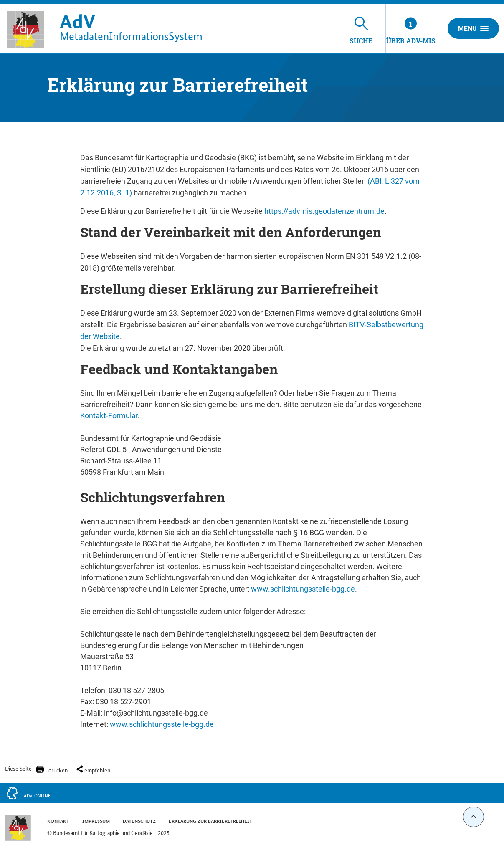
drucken (58, 770)
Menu (473, 28)
